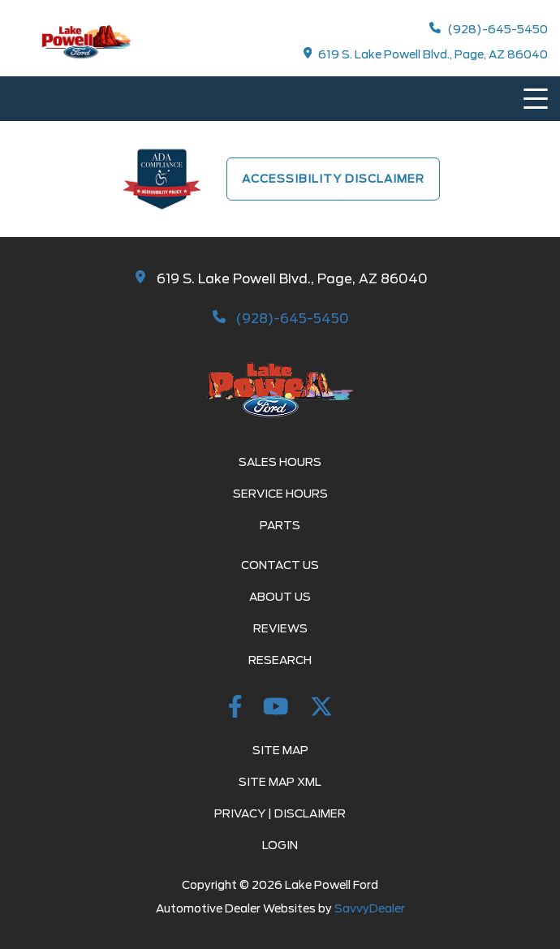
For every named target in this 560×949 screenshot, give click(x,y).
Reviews (280, 628)
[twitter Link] (321, 710)
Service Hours (280, 494)
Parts (280, 525)
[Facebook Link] (238, 710)
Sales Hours (280, 462)
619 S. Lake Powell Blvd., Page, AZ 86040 (426, 54)
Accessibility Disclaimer (333, 179)
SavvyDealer (370, 908)
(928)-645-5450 (489, 29)
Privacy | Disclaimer (280, 813)
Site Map (280, 750)
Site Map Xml (280, 782)
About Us (280, 597)
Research (280, 660)
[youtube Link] (278, 710)
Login (280, 845)
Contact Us (280, 565)
